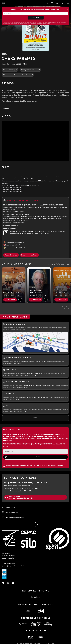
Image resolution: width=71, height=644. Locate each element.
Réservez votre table (29, 255)
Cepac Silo (51, 22)
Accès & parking (11, 255)
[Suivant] (68, 307)
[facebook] (3, 583)
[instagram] (8, 583)
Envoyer (35, 18)
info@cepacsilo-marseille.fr (14, 566)
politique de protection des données (42, 23)
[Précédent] (64, 307)
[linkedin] (13, 583)
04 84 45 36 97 (14, 496)
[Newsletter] (47, 3)
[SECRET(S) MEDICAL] (14, 285)
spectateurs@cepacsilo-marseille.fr (22, 498)
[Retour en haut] (36, 524)
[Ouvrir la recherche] (57, 3)
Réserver (10, 300)
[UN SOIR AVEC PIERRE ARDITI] (39, 285)
